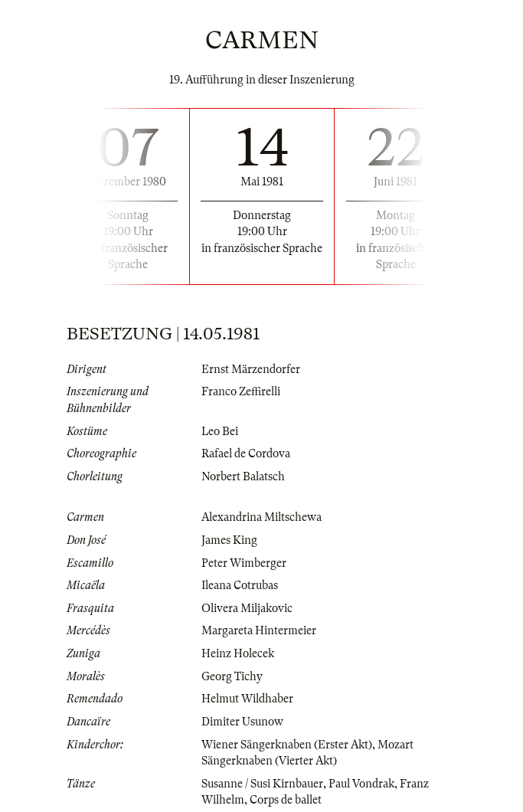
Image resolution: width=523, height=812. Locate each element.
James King (229, 540)
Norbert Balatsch (243, 476)
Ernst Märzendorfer (251, 369)
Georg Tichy (232, 676)
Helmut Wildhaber (247, 699)
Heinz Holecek (238, 653)
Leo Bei (220, 431)
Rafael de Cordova (246, 453)
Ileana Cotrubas (240, 585)
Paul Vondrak (361, 784)
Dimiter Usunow (242, 722)
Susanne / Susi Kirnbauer (262, 784)
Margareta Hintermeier (259, 630)
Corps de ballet (286, 800)
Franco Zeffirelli (241, 391)
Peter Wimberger (244, 563)
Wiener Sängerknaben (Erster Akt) (287, 745)
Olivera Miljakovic (247, 608)
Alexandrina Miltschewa (261, 517)
